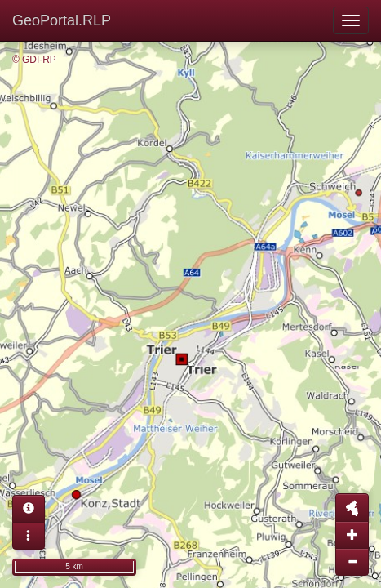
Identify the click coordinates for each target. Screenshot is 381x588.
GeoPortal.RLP (62, 20)
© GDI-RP (34, 60)
